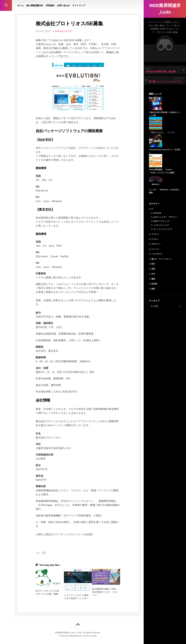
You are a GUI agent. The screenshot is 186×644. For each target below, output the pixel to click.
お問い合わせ (63, 5)
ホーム (21, 5)
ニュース (155, 249)
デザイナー (156, 244)
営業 (153, 269)
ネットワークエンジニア (163, 229)
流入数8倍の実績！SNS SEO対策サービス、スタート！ (105, 592)
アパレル (155, 234)
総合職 (154, 284)
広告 (153, 274)
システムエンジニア (161, 225)
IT (152, 209)
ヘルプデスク (157, 254)
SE (44, 553)
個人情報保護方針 (35, 5)
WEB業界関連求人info (165, 9)
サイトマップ (79, 5)
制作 (153, 264)
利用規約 (50, 5)
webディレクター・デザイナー (165, 217)
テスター (155, 239)
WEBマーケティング (161, 221)
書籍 (153, 279)
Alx (93, 636)
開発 (153, 289)
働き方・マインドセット (162, 259)
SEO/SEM (157, 213)
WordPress (75, 636)
